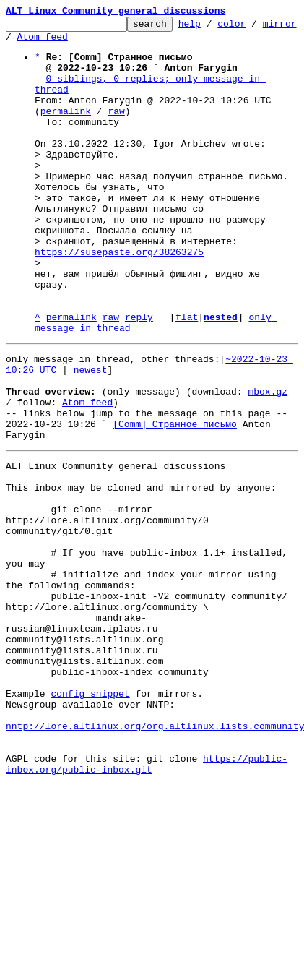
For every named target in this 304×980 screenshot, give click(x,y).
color (254, 27)
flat (187, 377)
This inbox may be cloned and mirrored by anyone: (141, 574)
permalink (66, 130)
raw (116, 130)
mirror (23, 43)
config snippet (90, 821)
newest (91, 437)
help (212, 27)
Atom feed (82, 43)
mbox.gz (268, 463)
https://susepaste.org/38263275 (119, 299)
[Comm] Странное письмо (175, 502)
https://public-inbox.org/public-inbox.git (147, 906)
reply (139, 377)
